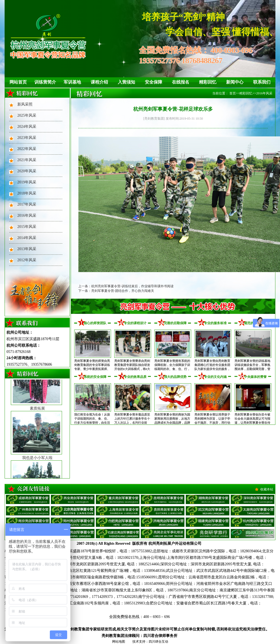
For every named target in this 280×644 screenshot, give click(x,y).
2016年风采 (27, 216)
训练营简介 (45, 82)
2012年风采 (27, 260)
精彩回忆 (208, 82)
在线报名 (181, 82)
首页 (233, 93)
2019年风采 (27, 182)
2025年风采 (27, 115)
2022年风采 (27, 149)
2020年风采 (27, 171)
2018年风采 (27, 193)
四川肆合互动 (158, 642)
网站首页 (18, 82)
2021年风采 (27, 160)
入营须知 (126, 82)
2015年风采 (27, 227)
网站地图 (119, 642)
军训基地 (72, 82)
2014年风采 (27, 238)
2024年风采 (27, 127)
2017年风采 (27, 204)
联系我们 (262, 82)
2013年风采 (27, 249)
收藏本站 (267, 489)
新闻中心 (235, 82)
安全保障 (154, 82)
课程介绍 (99, 82)
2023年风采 (27, 138)
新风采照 (25, 104)
